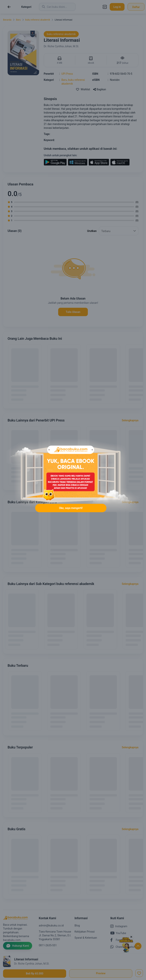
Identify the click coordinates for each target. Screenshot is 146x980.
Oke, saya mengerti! (71, 508)
